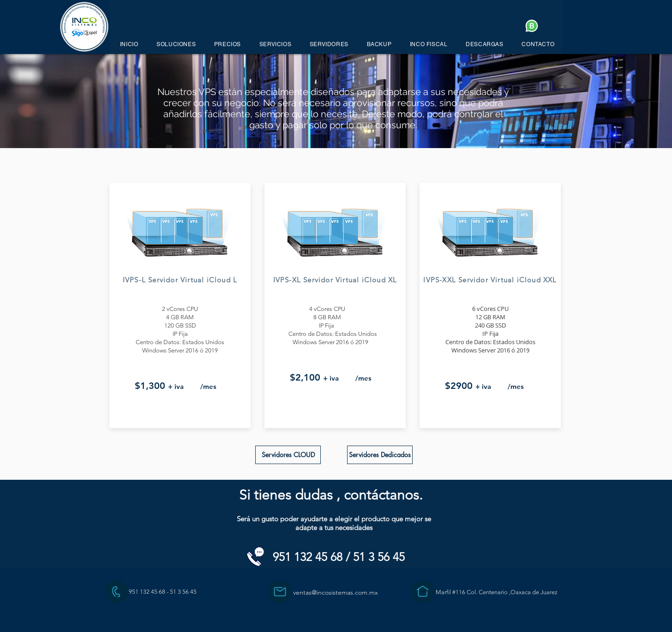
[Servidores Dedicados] (380, 455)
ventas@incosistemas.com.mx (336, 592)
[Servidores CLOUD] (288, 455)
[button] (176, 44)
